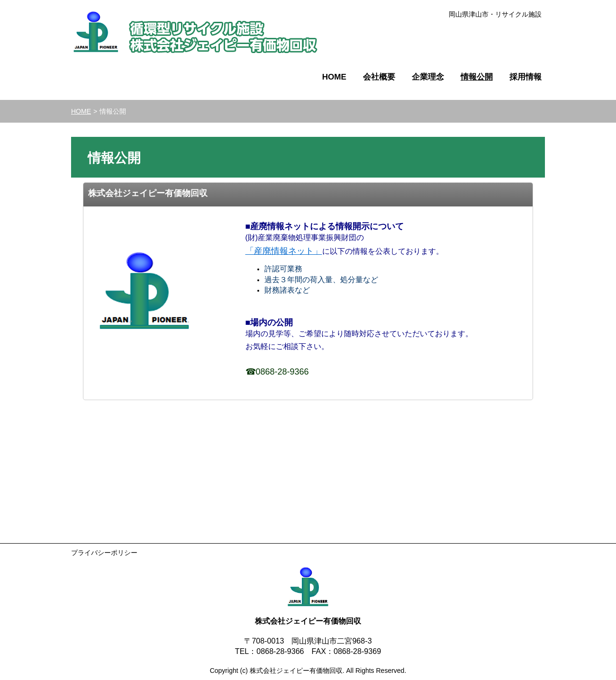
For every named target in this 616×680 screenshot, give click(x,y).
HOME (81, 111)
